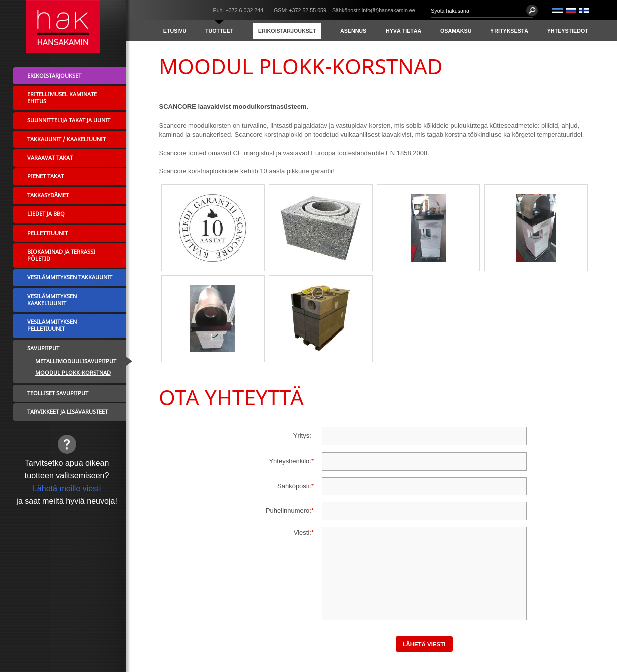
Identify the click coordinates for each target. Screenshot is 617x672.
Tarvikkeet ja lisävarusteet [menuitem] (68, 412)
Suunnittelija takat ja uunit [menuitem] (69, 120)
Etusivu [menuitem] (175, 31)
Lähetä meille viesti (67, 488)
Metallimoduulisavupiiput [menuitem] (76, 361)
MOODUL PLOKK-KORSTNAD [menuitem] (73, 373)
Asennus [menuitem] (353, 31)
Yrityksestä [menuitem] (509, 31)
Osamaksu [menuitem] (456, 31)
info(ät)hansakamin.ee (389, 10)
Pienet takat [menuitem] (45, 176)
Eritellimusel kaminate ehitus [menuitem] (62, 98)
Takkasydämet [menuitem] (48, 195)
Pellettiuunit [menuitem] (47, 233)
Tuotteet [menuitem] (219, 31)
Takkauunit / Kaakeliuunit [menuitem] (67, 139)
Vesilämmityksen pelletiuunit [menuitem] (52, 325)
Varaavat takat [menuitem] (50, 158)
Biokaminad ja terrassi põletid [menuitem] (61, 255)
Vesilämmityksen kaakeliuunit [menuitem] (52, 300)
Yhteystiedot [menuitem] (568, 31)
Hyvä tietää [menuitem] (403, 31)
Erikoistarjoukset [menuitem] (287, 31)
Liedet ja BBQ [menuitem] (46, 214)
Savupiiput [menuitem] (43, 348)
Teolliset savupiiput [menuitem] (58, 393)
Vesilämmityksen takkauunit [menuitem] (70, 277)
